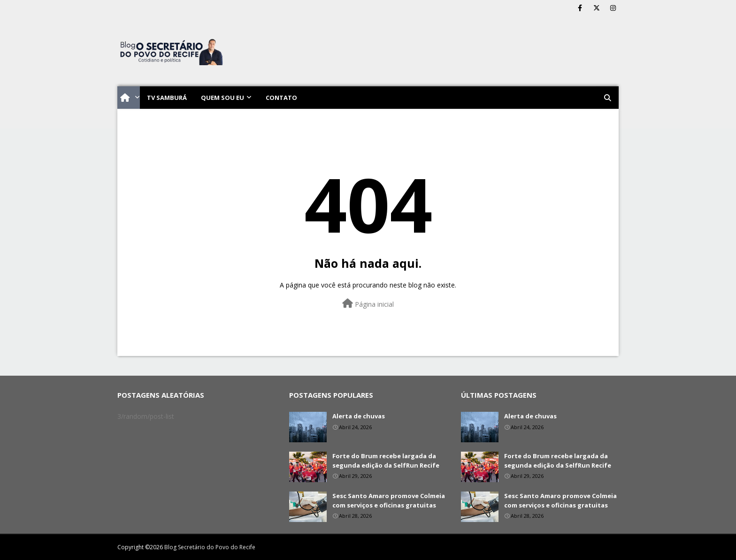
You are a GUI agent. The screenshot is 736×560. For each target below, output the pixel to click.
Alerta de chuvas (359, 416)
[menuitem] (129, 98)
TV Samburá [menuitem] (167, 98)
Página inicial (368, 304)
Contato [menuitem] (281, 98)
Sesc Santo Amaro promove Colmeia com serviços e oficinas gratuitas (389, 500)
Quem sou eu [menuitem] (222, 98)
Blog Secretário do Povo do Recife (210, 547)
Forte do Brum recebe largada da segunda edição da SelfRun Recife (386, 461)
